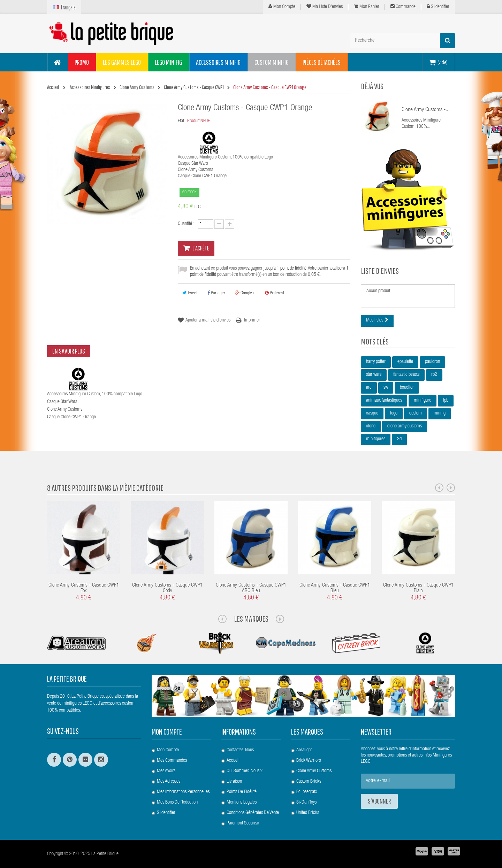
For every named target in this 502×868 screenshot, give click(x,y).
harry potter (376, 362)
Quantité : (186, 224)
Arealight (304, 750)
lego (394, 413)
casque (372, 413)
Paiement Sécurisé (243, 823)
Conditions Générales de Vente (253, 813)
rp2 (434, 375)
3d (399, 439)
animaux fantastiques (384, 401)
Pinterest (275, 293)
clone (371, 426)
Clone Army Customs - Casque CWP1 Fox (84, 588)
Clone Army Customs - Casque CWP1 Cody (167, 588)
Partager (216, 293)
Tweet (190, 293)
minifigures (376, 439)
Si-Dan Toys (306, 803)
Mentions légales (242, 803)
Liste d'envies (380, 271)
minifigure (423, 401)
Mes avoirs (166, 771)
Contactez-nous (240, 750)
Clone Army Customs (314, 771)
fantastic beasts (406, 375)
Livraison (234, 782)
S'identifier (438, 7)
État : (182, 121)
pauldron (432, 362)
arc (369, 388)
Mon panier (367, 7)
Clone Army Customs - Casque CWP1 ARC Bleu (251, 588)
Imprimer (252, 320)
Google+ (245, 293)
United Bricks (308, 813)
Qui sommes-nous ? (245, 771)
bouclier (407, 388)
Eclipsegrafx (307, 792)
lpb (446, 401)
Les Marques (251, 619)
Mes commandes (172, 761)
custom (416, 413)
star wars (374, 375)
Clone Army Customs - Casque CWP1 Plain (418, 588)
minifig (440, 413)
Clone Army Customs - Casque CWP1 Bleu (335, 588)
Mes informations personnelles (183, 792)
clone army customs (405, 426)
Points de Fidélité (242, 792)
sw (386, 388)
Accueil (233, 761)
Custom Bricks (309, 782)
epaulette (405, 362)
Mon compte (282, 7)
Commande (403, 7)
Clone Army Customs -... (426, 110)
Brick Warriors (309, 761)
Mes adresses (169, 782)
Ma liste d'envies (325, 7)
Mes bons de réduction (177, 803)
